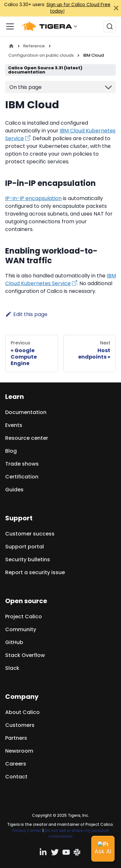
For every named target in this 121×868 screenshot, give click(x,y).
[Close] (116, 8)
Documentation (26, 412)
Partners (16, 738)
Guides (14, 490)
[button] (51, 26)
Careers (16, 764)
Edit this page (26, 314)
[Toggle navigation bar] (10, 26)
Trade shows (22, 464)
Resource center (27, 438)
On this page (25, 87)
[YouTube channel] (66, 852)
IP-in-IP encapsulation (33, 198)
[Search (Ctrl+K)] (110, 26)
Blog (11, 451)
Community (21, 629)
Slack (12, 668)
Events (14, 425)
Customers (20, 725)
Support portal (25, 547)
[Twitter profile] (55, 852)
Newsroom (19, 751)
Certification (22, 477)
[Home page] (11, 46)
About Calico (22, 712)
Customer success (30, 534)
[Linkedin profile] (44, 852)
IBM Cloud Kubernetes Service (60, 280)
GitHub (14, 642)
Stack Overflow (25, 655)
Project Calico (24, 617)
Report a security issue (35, 572)
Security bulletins (28, 559)
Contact (16, 777)
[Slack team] (77, 852)
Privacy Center (27, 830)
